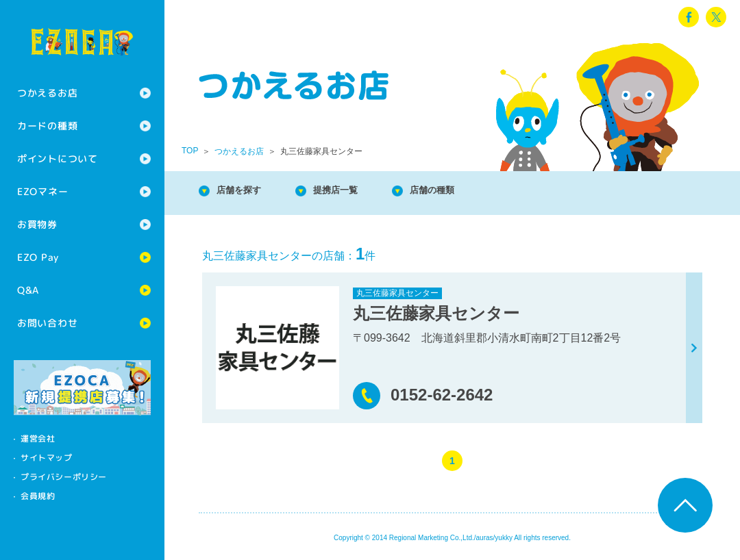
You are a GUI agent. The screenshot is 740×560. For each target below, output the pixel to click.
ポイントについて (58, 158)
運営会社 (38, 438)
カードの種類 (47, 126)
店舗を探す (247, 191)
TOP (190, 151)
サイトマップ (47, 458)
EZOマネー (42, 191)
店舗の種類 (466, 191)
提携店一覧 (356, 191)
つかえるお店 (47, 93)
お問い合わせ (47, 323)
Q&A (28, 290)
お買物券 (37, 224)
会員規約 (38, 496)
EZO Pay (38, 257)
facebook (689, 17)
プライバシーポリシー (64, 477)
